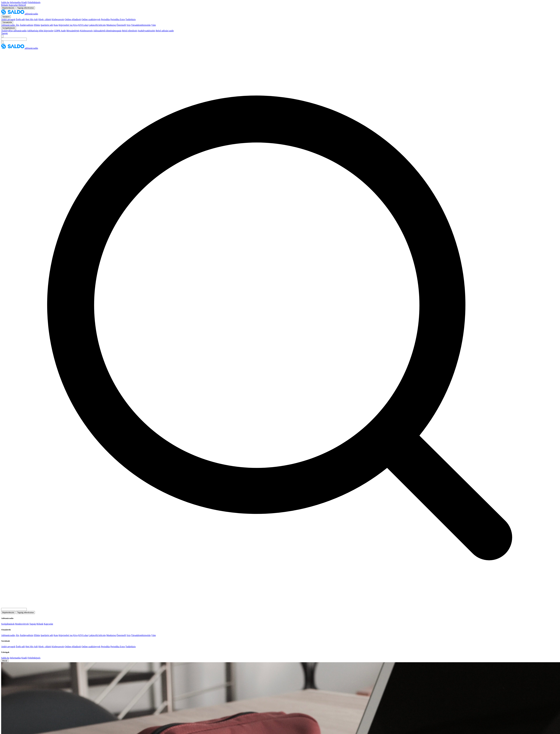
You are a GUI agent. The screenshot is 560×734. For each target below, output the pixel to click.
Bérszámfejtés (73, 31)
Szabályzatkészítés (147, 31)
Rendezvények (22, 624)
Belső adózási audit (165, 31)
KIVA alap (83, 25)
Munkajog (111, 25)
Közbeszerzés (58, 19)
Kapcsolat (13, 5)
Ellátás (37, 25)
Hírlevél (22, 5)
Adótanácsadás (8, 25)
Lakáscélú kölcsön (97, 25)
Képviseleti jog (66, 25)
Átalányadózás (26, 25)
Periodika (105, 19)
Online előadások (73, 19)
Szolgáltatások (8, 624)
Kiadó (24, 2)
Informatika (15, 2)
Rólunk (5, 5)
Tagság (4, 33)
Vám (154, 25)
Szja (129, 25)
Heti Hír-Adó (32, 19)
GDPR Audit (60, 31)
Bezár (5, 661)
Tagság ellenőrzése (25, 8)
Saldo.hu (5, 2)
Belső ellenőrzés (130, 31)
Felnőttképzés (34, 2)
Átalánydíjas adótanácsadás (14, 31)
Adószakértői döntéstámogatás (107, 31)
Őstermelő (121, 25)
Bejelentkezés (8, 8)
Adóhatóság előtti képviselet (40, 31)
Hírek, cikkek (45, 19)
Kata (56, 25)
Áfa (17, 25)
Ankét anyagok (8, 19)
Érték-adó (20, 19)
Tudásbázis (130, 19)
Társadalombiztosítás (141, 25)
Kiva (75, 25)
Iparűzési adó (47, 25)
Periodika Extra (118, 19)
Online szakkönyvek (91, 19)
